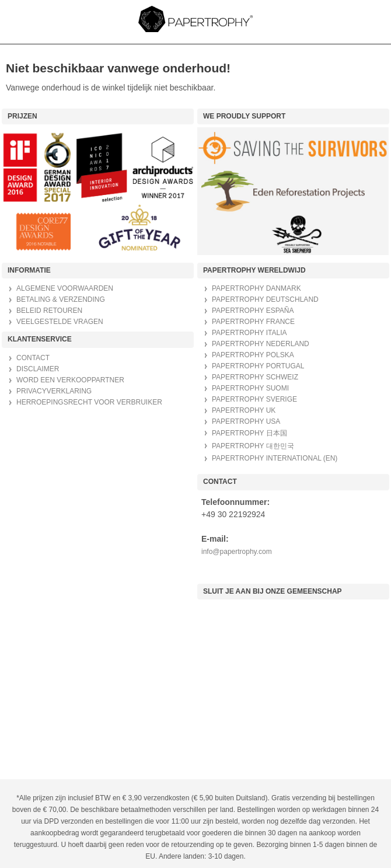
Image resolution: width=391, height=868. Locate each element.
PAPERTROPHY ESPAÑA (253, 311)
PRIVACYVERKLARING (54, 391)
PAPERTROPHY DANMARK (256, 288)
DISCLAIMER (38, 369)
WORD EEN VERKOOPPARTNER (70, 380)
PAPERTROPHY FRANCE (253, 322)
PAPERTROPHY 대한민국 (253, 446)
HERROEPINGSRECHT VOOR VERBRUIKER (89, 402)
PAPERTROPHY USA (246, 421)
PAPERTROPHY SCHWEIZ (255, 377)
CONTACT (33, 358)
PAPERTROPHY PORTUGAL (258, 366)
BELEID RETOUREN (49, 311)
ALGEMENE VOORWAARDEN (65, 288)
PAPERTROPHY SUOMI (250, 388)
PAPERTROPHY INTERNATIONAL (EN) (275, 458)
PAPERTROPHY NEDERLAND (261, 344)
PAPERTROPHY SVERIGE (254, 399)
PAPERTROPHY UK (244, 410)
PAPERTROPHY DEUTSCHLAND (265, 299)
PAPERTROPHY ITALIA (249, 333)
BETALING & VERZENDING (61, 299)
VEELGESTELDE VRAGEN (60, 322)
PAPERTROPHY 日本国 (249, 433)
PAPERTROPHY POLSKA (253, 355)
